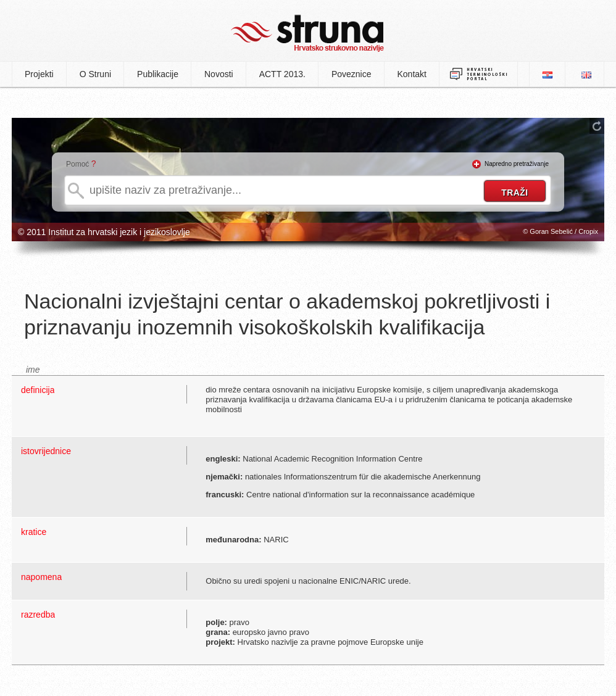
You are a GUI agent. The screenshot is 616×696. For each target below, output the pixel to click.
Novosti (219, 74)
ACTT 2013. (282, 74)
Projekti (39, 74)
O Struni (95, 74)
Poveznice (352, 74)
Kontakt (412, 74)
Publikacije (158, 74)
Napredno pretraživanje (517, 164)
